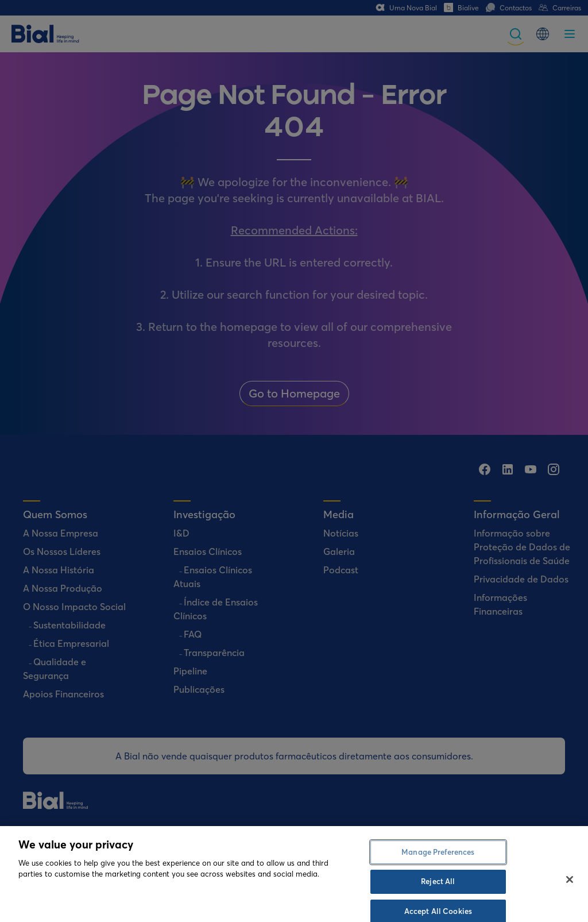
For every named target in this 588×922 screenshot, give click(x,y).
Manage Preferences (438, 885)
